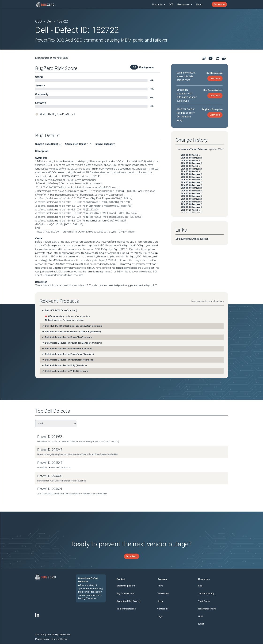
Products (159, 4)
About (199, 4)
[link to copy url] (204, 58)
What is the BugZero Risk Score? (57, 114)
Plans (160, 586)
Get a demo (219, 4)
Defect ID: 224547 (50, 463)
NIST (200, 616)
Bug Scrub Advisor (125, 593)
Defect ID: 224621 (50, 489)
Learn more (215, 78)
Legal (160, 616)
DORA (201, 624)
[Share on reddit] (224, 58)
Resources (185, 4)
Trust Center (204, 601)
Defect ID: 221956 (50, 437)
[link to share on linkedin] (218, 59)
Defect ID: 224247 (50, 450)
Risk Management (207, 609)
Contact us (162, 609)
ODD (171, 4)
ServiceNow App (206, 593)
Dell (49, 21)
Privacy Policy (42, 639)
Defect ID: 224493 (50, 476)
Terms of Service (59, 639)
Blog (200, 586)
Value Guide (163, 593)
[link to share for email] (210, 58)
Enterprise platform (126, 586)
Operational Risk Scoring (128, 601)
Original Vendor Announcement (192, 239)
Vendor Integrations (126, 609)
